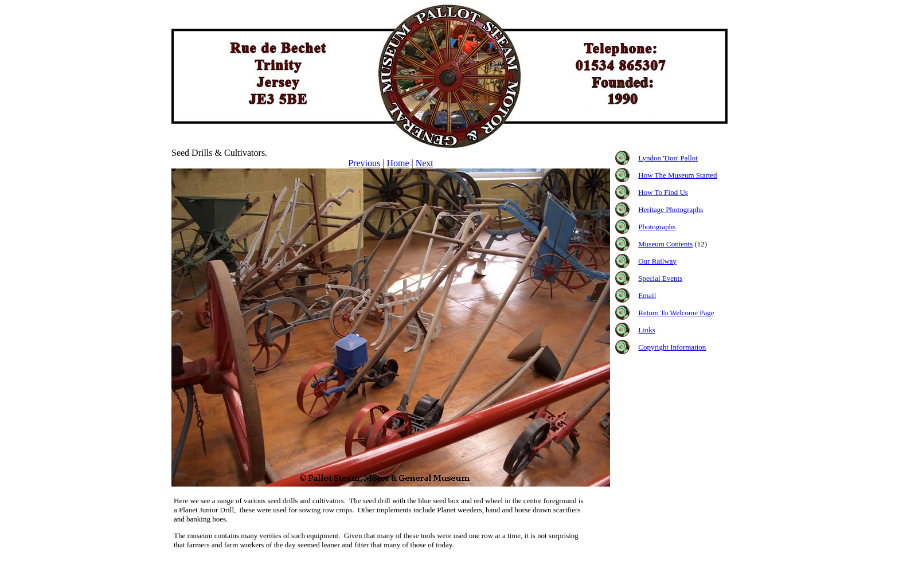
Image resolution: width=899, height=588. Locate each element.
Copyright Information (672, 347)
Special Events (660, 278)
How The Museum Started (677, 175)
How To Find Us (663, 192)
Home (398, 163)
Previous (364, 163)
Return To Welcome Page (676, 313)
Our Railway (657, 261)
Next (425, 163)
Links (647, 330)
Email (647, 295)
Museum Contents (665, 244)
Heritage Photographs (671, 209)
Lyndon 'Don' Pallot (668, 158)
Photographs (657, 227)
